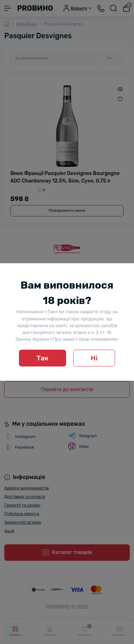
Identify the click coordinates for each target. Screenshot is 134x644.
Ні (94, 358)
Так (43, 358)
